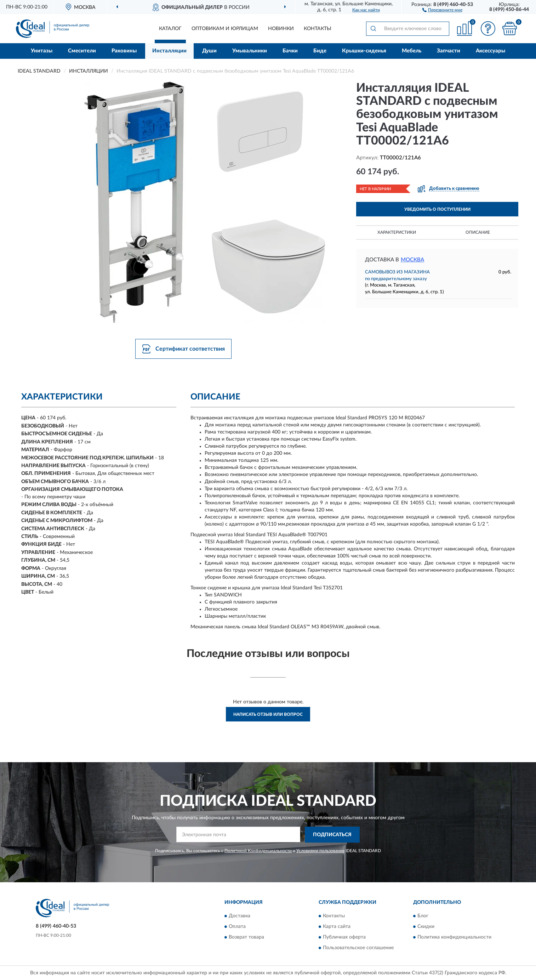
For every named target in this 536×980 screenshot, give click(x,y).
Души (209, 51)
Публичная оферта (344, 937)
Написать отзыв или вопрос (268, 714)
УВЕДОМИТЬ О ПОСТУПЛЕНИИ (437, 209)
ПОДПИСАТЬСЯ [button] (332, 835)
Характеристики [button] (397, 232)
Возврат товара (246, 937)
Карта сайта (337, 927)
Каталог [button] (170, 29)
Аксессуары (491, 51)
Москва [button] (412, 260)
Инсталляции (169, 51)
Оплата (237, 927)
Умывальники (250, 51)
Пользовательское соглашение (358, 948)
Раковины (124, 51)
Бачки (290, 51)
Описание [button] (478, 232)
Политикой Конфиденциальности (258, 851)
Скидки (426, 927)
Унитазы (42, 51)
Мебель (412, 51)
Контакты (318, 29)
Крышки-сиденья (364, 51)
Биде (320, 51)
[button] (442, 10)
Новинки (281, 29)
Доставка (240, 916)
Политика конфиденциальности (454, 937)
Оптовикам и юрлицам (225, 29)
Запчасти (449, 51)
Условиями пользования (320, 851)
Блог (423, 916)
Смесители (82, 51)
